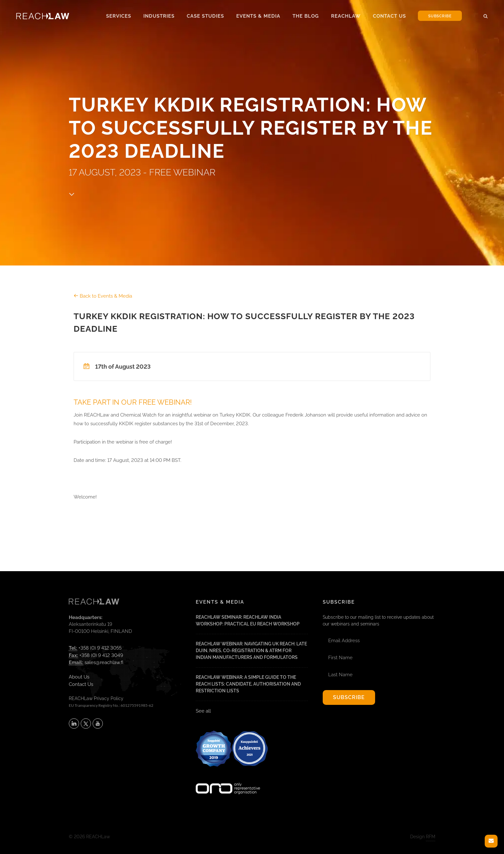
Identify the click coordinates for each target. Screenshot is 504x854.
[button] (486, 15)
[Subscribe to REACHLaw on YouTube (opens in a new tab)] (98, 724)
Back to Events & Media (103, 296)
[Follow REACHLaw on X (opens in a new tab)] (86, 724)
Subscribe (440, 16)
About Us (79, 677)
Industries (159, 16)
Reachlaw (346, 16)
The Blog (306, 16)
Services (119, 16)
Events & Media (258, 16)
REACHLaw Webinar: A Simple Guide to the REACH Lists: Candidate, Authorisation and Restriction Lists (248, 684)
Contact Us (389, 16)
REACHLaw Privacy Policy (96, 698)
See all (203, 711)
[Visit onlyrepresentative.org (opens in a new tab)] (228, 780)
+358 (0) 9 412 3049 (101, 655)
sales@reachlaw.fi (104, 662)
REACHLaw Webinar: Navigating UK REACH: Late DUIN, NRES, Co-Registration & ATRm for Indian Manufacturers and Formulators (251, 651)
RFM (431, 837)
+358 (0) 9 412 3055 (100, 648)
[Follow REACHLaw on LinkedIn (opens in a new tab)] (74, 724)
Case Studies (205, 16)
